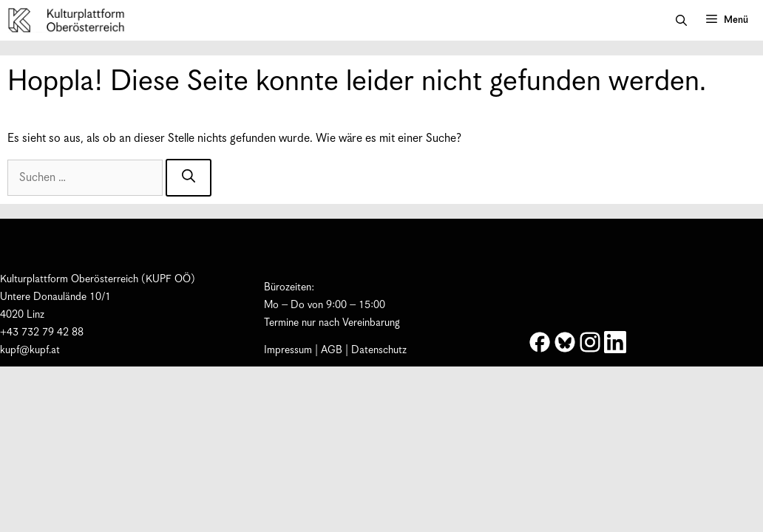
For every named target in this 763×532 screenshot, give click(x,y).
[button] (681, 21)
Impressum (288, 350)
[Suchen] (189, 178)
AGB (332, 350)
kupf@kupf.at (30, 350)
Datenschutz (379, 350)
